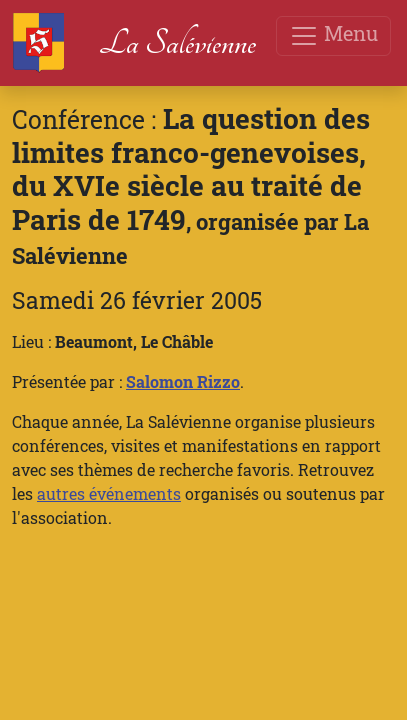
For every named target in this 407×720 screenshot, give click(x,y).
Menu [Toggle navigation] (333, 35)
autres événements (109, 493)
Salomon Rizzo (183, 381)
